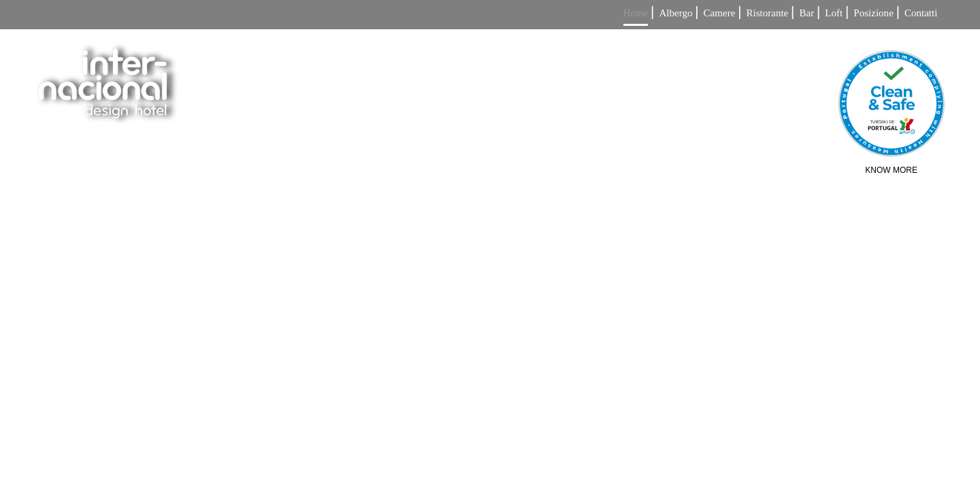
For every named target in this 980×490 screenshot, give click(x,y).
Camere (720, 13)
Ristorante (768, 13)
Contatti (921, 13)
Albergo (675, 13)
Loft (834, 13)
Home (636, 13)
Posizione (873, 13)
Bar (806, 13)
